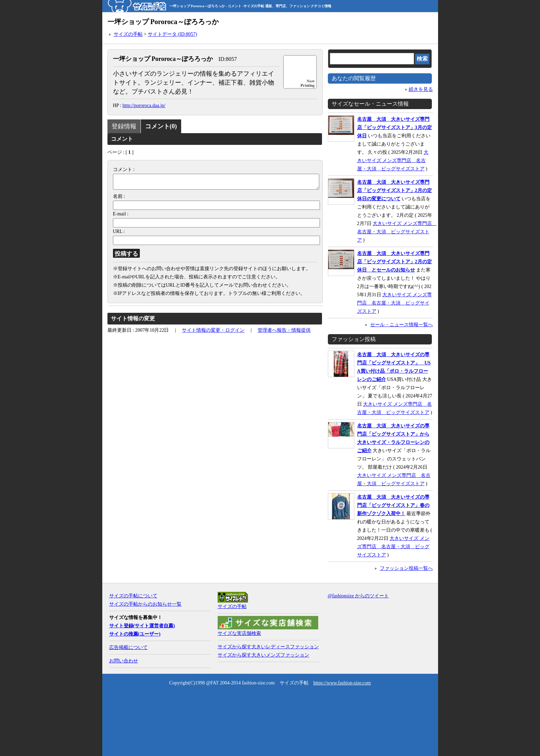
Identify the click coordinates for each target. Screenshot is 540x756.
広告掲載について (128, 647)
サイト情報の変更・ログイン (213, 333)
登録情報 (124, 126)
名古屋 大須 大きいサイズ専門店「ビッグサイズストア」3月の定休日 (394, 127)
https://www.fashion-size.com (342, 683)
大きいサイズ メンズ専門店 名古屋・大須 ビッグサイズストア (393, 161)
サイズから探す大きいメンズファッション (263, 655)
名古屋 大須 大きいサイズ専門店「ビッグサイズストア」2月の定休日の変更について (394, 190)
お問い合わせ (124, 661)
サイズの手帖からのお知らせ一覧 (145, 604)
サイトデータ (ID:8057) (173, 34)
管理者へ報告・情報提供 (284, 333)
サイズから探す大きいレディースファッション (268, 647)
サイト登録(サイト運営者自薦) (142, 626)
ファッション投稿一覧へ (406, 568)
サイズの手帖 (128, 34)
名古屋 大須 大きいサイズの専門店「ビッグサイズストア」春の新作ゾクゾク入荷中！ (393, 505)
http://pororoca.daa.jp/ (144, 105)
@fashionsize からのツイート (358, 596)
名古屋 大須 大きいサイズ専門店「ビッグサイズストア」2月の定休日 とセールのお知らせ (394, 262)
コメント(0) (161, 126)
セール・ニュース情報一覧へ (402, 325)
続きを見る (421, 89)
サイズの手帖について (133, 596)
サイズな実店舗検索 (239, 633)
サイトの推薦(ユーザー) (135, 634)
